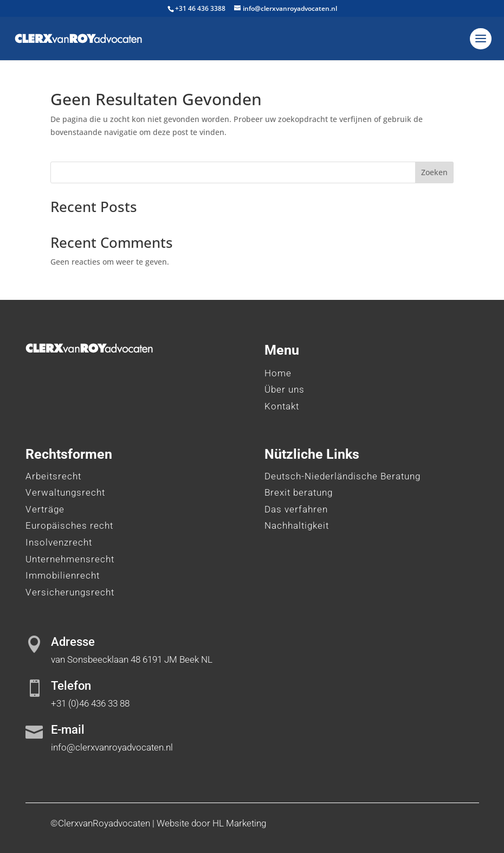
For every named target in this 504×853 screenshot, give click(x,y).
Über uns (285, 389)
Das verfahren (296, 509)
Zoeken (434, 172)
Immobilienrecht (63, 575)
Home (278, 373)
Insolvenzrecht (59, 542)
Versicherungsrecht (70, 592)
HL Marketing (239, 823)
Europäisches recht (69, 525)
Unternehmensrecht (70, 559)
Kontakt (282, 406)
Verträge (45, 509)
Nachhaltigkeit (297, 525)
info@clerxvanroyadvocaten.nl (112, 747)
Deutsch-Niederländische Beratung (343, 476)
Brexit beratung (299, 492)
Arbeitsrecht (53, 476)
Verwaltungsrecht (65, 492)
